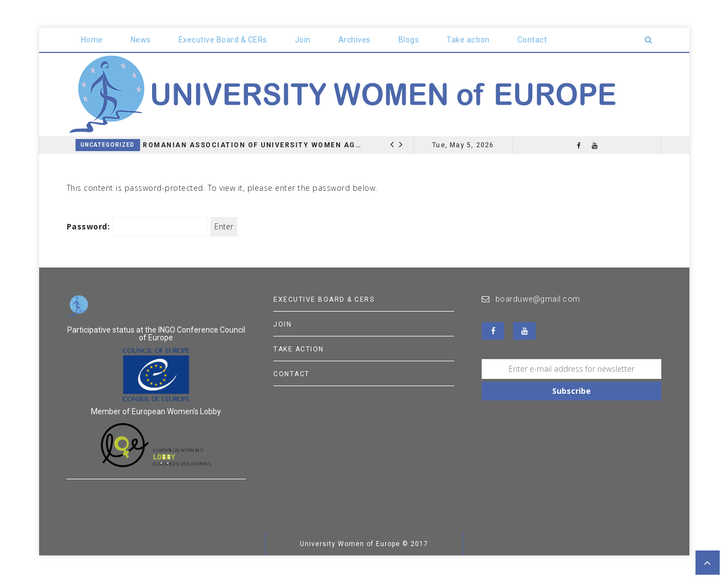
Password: (137, 227)
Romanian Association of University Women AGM (252, 145)
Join (303, 40)
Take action (468, 40)
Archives (355, 40)
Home (92, 40)
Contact (532, 40)
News (141, 40)
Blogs (409, 40)
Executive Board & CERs (223, 40)
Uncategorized (107, 145)
